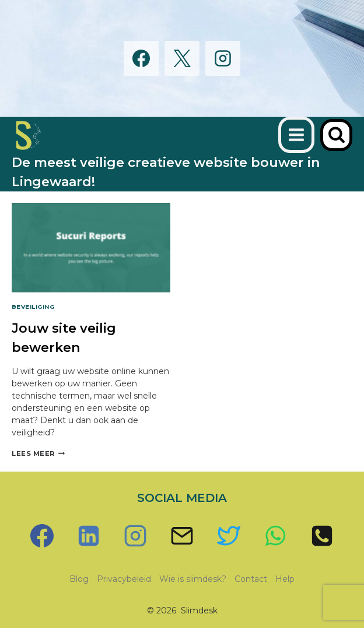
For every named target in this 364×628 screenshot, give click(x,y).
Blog (79, 579)
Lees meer (38, 453)
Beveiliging (33, 307)
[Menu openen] (296, 135)
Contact (251, 579)
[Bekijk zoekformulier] (336, 135)
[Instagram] (223, 58)
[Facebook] (141, 58)
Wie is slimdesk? (193, 579)
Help (285, 579)
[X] (182, 58)
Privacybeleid (124, 579)
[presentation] (91, 248)
